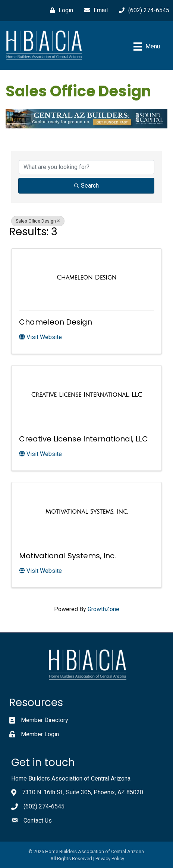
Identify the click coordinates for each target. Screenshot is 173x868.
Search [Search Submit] (86, 186)
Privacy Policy (110, 859)
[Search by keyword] (86, 167)
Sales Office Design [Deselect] (38, 221)
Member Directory (45, 720)
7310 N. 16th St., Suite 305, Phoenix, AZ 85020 (83, 792)
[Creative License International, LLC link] (86, 395)
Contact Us (38, 821)
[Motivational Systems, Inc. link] (86, 512)
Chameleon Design (56, 322)
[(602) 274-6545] (142, 10)
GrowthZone (103, 609)
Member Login (40, 734)
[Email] (94, 10)
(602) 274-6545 (44, 806)
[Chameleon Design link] (86, 278)
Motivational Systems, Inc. (67, 556)
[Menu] (147, 47)
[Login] (60, 10)
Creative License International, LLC (84, 439)
